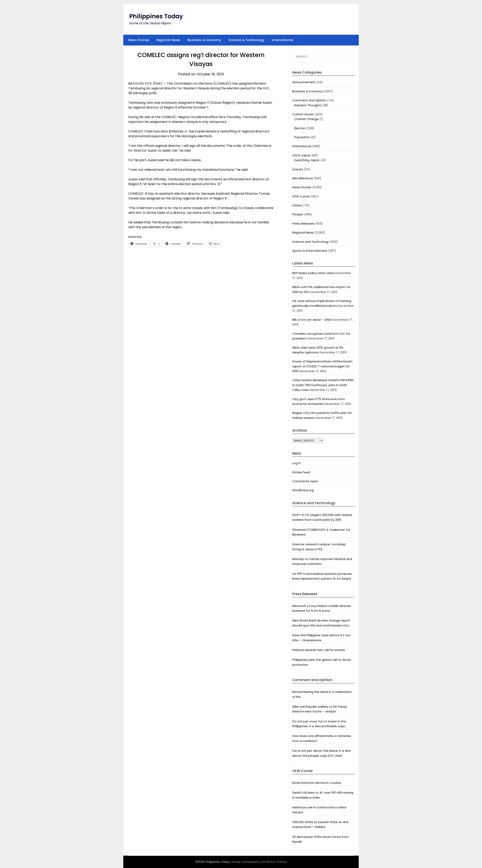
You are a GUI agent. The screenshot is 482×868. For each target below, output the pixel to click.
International (283, 40)
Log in (296, 463)
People (297, 214)
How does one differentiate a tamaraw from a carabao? (322, 738)
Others (297, 205)
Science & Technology (247, 40)
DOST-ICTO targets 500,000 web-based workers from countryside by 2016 (322, 517)
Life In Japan (301, 155)
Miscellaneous (303, 178)
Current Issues (303, 114)
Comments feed (305, 481)
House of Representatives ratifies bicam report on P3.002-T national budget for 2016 (322, 366)
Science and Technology (311, 242)
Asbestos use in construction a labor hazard (320, 810)
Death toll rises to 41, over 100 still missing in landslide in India (323, 795)
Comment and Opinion (309, 100)
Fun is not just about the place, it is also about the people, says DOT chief (322, 753)
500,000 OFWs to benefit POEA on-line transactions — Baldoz (320, 824)
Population (302, 137)
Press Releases (303, 223)
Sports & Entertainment (310, 251)
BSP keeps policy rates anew (313, 273)
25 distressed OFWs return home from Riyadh (321, 839)
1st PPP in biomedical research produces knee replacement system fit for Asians (322, 576)
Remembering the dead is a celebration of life (322, 694)
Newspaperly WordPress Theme (265, 862)
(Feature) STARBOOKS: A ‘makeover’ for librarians (321, 532)
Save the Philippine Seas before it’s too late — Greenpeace (321, 638)
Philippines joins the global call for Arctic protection (322, 662)
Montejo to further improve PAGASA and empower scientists (322, 561)
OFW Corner (301, 196)
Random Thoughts (308, 105)
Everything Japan (307, 160)
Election (300, 128)
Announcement (304, 82)
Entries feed (301, 472)
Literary (298, 169)
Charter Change (306, 119)
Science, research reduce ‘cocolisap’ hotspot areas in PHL (319, 547)
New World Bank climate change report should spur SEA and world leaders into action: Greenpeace (321, 623)
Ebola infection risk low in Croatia (317, 783)
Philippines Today (156, 16)
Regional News (168, 40)
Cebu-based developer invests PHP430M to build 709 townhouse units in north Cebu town (323, 385)
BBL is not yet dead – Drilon (312, 320)
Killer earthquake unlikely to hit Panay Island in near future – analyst (320, 709)
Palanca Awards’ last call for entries (319, 650)
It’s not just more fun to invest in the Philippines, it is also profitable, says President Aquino (319, 724)
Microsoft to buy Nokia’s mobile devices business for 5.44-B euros (322, 608)
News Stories (139, 40)
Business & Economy (204, 40)
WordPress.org (303, 490)
